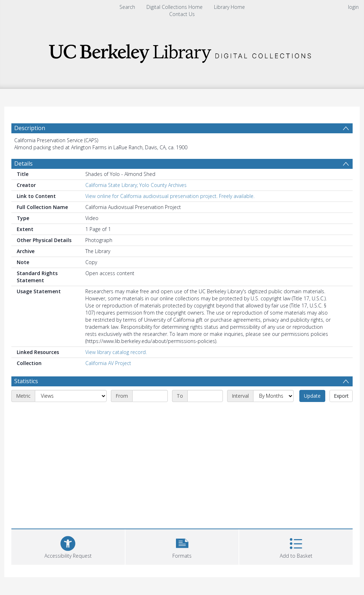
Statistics (26, 381)
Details (23, 164)
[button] (182, 546)
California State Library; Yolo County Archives (136, 185)
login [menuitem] (353, 7)
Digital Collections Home (175, 7)
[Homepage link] (182, 51)
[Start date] (150, 396)
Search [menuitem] (127, 7)
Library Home (229, 7)
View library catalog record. (116, 352)
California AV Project (108, 363)
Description (30, 128)
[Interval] (273, 396)
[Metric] (71, 396)
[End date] (205, 396)
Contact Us (182, 14)
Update (312, 396)
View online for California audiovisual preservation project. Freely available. (170, 196)
